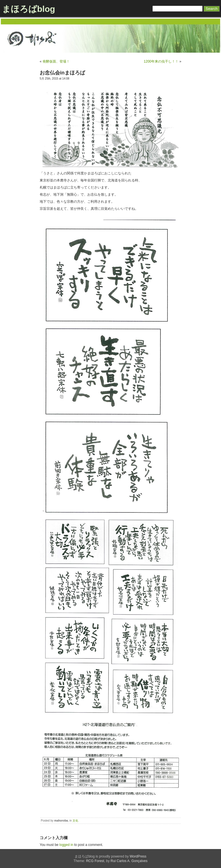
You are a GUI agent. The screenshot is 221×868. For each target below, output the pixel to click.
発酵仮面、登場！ (56, 61)
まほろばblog (28, 9)
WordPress (138, 856)
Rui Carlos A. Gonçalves (129, 861)
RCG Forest (95, 861)
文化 (75, 821)
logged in (66, 845)
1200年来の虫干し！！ (161, 61)
